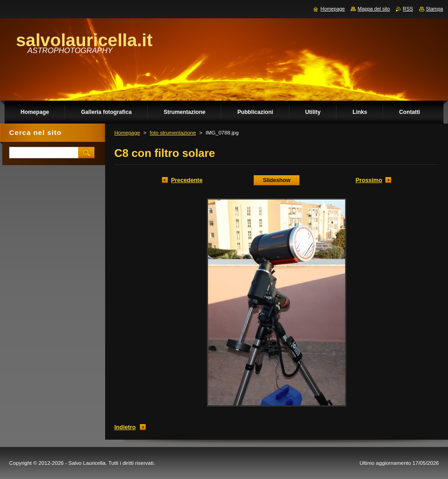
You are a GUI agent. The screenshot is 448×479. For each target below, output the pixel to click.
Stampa (435, 9)
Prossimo (369, 180)
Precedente (187, 180)
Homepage (127, 133)
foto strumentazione (173, 133)
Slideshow (277, 180)
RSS (408, 9)
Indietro (125, 427)
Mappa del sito (374, 9)
